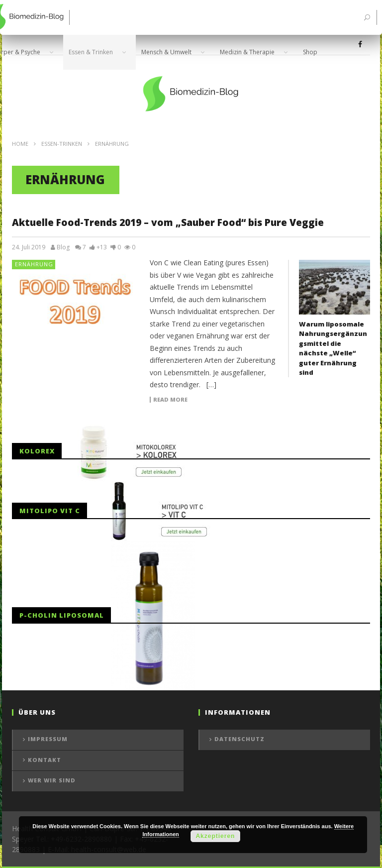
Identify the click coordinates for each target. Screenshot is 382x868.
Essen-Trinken (62, 144)
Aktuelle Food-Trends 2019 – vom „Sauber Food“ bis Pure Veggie (168, 222)
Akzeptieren (215, 836)
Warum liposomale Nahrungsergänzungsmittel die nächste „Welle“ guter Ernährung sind (333, 348)
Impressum (48, 739)
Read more (170, 400)
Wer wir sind (52, 780)
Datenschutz (239, 739)
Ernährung (34, 264)
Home (20, 144)
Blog (63, 247)
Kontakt (45, 760)
